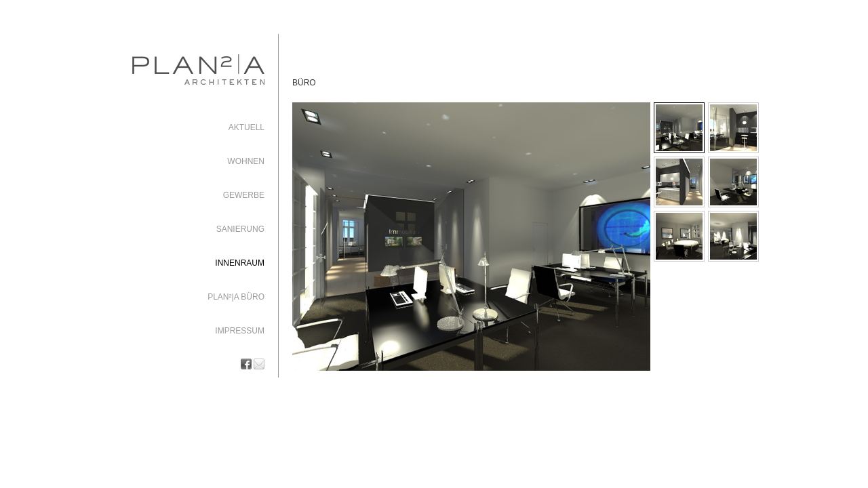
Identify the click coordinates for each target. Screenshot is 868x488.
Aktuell (246, 127)
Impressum (240, 331)
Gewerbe (244, 195)
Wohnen (246, 161)
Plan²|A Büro (236, 297)
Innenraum (240, 263)
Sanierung (240, 229)
